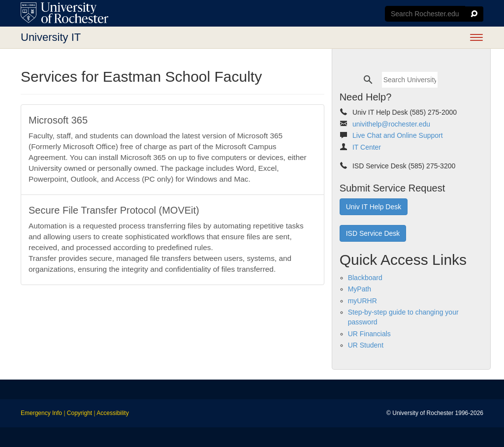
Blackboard (365, 278)
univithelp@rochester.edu (391, 124)
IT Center (367, 147)
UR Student (366, 345)
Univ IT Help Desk (374, 207)
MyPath (360, 289)
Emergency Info (41, 413)
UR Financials (369, 334)
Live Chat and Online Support (398, 135)
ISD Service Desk (373, 233)
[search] (410, 80)
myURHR (362, 301)
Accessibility (112, 413)
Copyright (79, 413)
